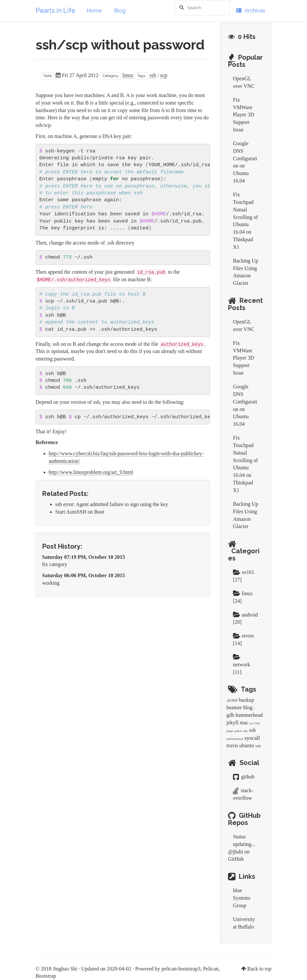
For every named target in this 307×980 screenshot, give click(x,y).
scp (164, 75)
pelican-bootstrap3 (181, 969)
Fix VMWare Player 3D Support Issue (243, 115)
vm (258, 746)
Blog (120, 11)
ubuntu (247, 745)
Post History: (62, 546)
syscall (252, 738)
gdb (230, 715)
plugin (230, 731)
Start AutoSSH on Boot (80, 512)
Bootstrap (46, 976)
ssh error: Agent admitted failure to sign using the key (112, 504)
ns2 (251, 724)
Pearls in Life (56, 10)
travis (232, 745)
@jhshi (236, 852)
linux (128, 75)
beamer (234, 707)
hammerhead (249, 715)
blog (248, 707)
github (244, 777)
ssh (153, 75)
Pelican (211, 969)
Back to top (259, 969)
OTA (257, 724)
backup (246, 700)
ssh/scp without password (120, 45)
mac (244, 723)
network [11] (241, 665)
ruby (246, 731)
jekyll (232, 723)
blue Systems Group (242, 898)
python (238, 731)
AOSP (232, 700)
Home (94, 11)
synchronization (235, 739)
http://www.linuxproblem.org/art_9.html (91, 472)
